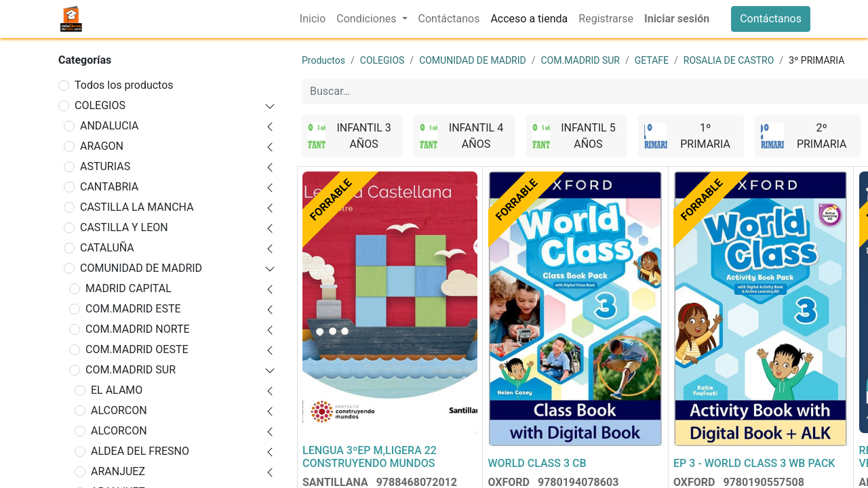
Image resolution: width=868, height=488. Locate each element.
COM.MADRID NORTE (138, 329)
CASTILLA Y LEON (124, 227)
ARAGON (102, 146)
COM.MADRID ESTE (133, 309)
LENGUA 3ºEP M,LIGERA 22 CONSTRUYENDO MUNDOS (370, 457)
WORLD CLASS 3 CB (537, 463)
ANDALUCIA (110, 126)
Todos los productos (124, 85)
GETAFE (652, 60)
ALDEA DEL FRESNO (140, 451)
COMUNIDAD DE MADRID (141, 268)
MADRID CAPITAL (129, 288)
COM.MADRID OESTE (137, 349)
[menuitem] (313, 19)
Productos (323, 60)
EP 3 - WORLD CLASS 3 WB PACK (754, 463)
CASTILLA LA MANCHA (137, 207)
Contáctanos (771, 19)
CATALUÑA (107, 248)
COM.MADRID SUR (131, 370)
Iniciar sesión (677, 19)
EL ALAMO (117, 390)
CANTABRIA (109, 187)
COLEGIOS (100, 105)
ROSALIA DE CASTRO (729, 60)
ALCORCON (119, 410)
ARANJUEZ (118, 471)
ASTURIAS (105, 166)
